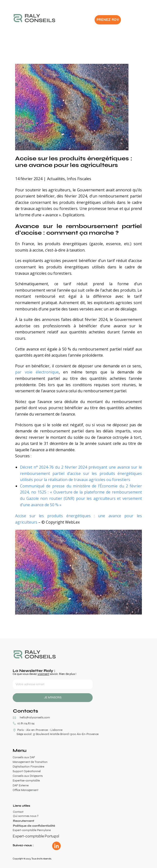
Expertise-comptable (26, 780)
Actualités (56, 179)
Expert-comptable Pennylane (32, 830)
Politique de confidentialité (34, 826)
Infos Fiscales (79, 179)
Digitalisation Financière (28, 767)
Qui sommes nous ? (26, 816)
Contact (18, 812)
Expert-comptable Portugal (36, 836)
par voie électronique (37, 372)
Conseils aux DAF (24, 757)
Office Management (25, 790)
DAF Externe (21, 785)
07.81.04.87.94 (24, 723)
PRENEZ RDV (108, 20)
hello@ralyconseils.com (35, 717)
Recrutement (24, 821)
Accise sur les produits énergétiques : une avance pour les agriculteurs (74, 161)
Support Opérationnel (27, 771)
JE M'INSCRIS (53, 697)
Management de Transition (30, 762)
